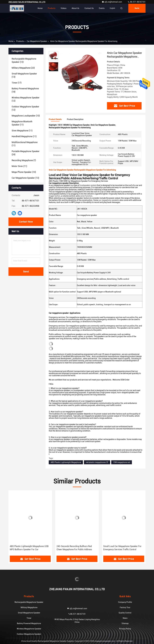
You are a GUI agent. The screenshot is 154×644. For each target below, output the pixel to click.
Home (40, 8)
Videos (63, 8)
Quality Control (125, 613)
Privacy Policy (125, 629)
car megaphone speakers (109, 200)
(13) (24, 75)
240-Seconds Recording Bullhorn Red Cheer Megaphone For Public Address (74, 548)
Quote (137, 8)
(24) (26, 153)
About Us (75, 8)
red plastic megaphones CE (97, 462)
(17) (17, 83)
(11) (22, 123)
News (125, 618)
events (102, 8)
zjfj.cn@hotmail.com (112, 2)
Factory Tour (125, 607)
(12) (24, 60)
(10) (26, 116)
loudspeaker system (88, 185)
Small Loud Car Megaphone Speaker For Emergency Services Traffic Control (122, 548)
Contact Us (89, 8)
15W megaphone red (122, 462)
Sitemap (125, 623)
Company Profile (125, 602)
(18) (25, 90)
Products (52, 8)
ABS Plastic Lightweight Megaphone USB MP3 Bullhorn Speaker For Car (29, 548)
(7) (24, 160)
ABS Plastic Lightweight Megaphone (66, 462)
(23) (23, 68)
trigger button (54, 196)
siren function (87, 196)
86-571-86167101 (137, 2)
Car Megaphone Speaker (37, 41)
